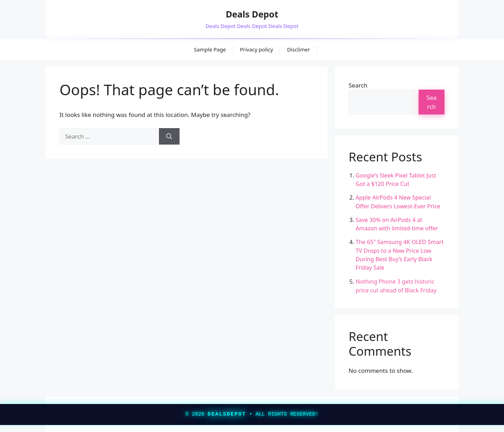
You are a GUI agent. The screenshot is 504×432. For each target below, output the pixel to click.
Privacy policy (256, 49)
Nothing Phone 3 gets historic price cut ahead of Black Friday (396, 287)
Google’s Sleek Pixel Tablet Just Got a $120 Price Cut (396, 180)
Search (358, 85)
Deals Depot (252, 14)
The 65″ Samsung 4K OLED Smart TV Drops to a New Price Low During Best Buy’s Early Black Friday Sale (400, 255)
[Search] (169, 137)
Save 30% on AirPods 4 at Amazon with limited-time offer (397, 224)
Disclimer (299, 49)
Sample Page (210, 49)
